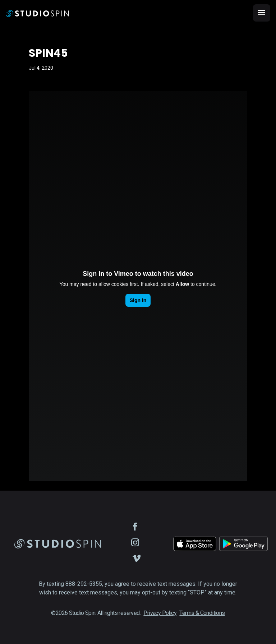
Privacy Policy (160, 613)
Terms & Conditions (202, 613)
